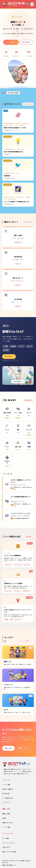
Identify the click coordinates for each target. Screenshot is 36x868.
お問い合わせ (6, 847)
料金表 (4, 818)
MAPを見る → (9, 356)
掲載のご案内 (8, 748)
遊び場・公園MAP (8, 789)
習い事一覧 (28, 400)
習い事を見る (26, 42)
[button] (16, 82)
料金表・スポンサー (24, 748)
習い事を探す (6, 794)
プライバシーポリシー (9, 843)
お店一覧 (28, 537)
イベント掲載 (6, 827)
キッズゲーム (6, 802)
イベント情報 (6, 785)
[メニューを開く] (32, 4)
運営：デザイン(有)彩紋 (9, 852)
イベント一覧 (27, 104)
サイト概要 (6, 838)
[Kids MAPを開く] (18, 375)
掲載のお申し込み (7, 823)
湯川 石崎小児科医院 (13, 93)
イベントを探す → (11, 42)
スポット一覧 (27, 222)
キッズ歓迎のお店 (7, 798)
